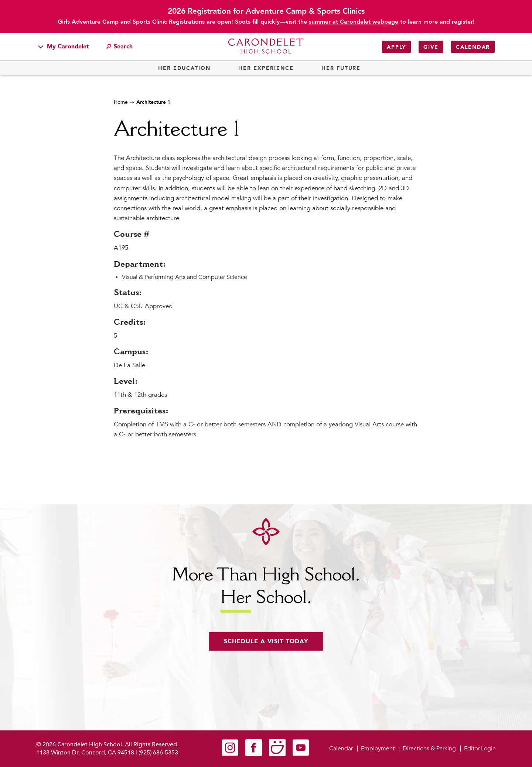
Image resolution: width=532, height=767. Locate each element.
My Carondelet (64, 47)
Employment (378, 749)
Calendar (473, 47)
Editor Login (480, 749)
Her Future (341, 68)
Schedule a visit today (266, 641)
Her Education (184, 68)
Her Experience (266, 68)
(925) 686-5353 (158, 753)
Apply (396, 47)
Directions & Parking (429, 749)
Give (431, 47)
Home (121, 102)
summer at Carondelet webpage (354, 22)
